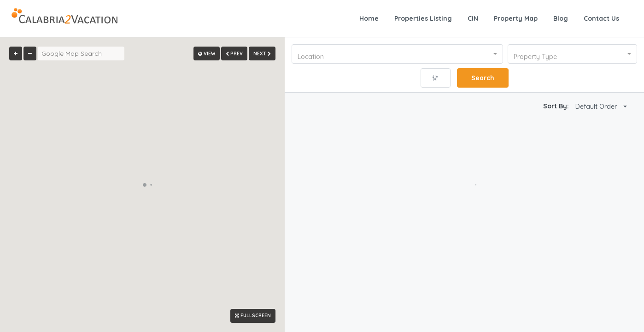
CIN (473, 18)
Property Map (516, 18)
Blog (561, 18)
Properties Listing (423, 18)
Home (369, 18)
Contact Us (601, 18)
